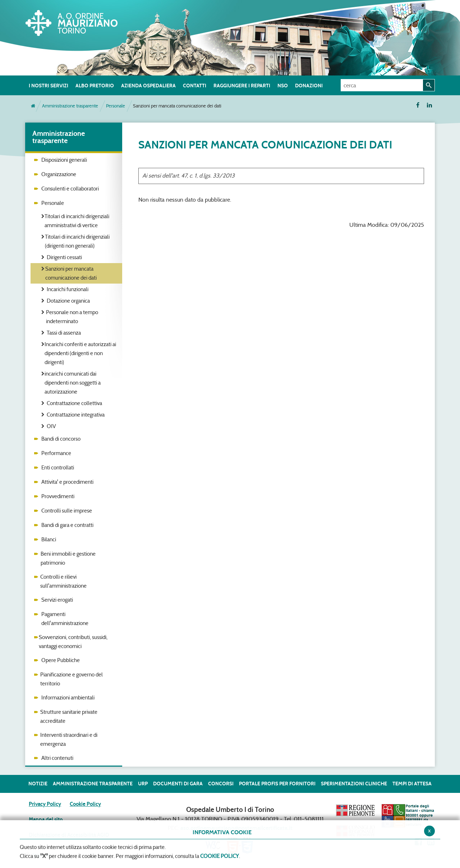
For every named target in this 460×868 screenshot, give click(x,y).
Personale (116, 106)
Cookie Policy (85, 804)
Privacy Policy (45, 804)
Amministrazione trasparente (70, 106)
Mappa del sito (46, 819)
